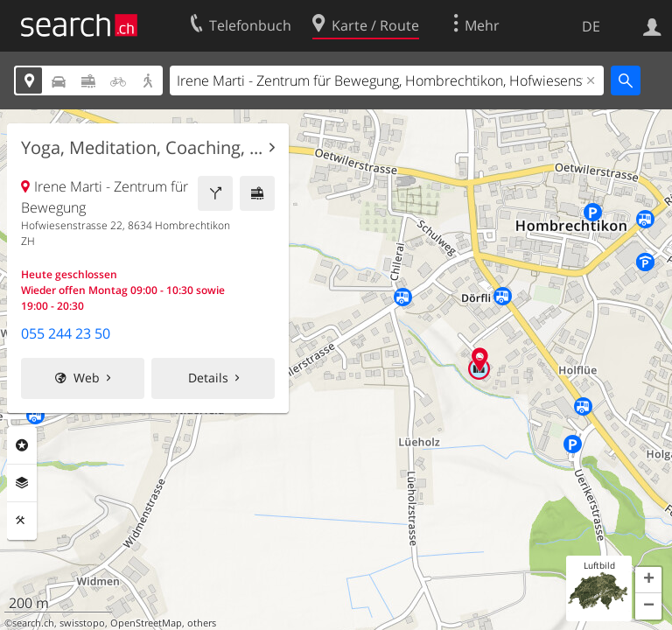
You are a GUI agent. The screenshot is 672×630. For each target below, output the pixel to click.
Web (87, 378)
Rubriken (22, 445)
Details (208, 378)
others (202, 623)
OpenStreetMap (146, 623)
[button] (648, 580)
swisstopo (82, 623)
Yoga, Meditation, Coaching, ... (142, 148)
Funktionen (22, 521)
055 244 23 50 (66, 333)
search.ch (33, 623)
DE (591, 26)
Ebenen (22, 483)
